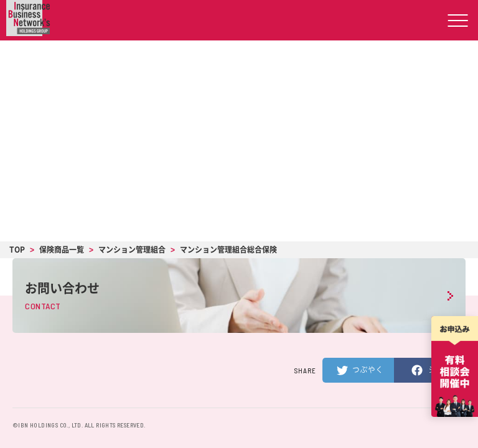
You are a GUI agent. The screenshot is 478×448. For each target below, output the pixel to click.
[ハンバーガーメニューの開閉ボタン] (458, 20)
